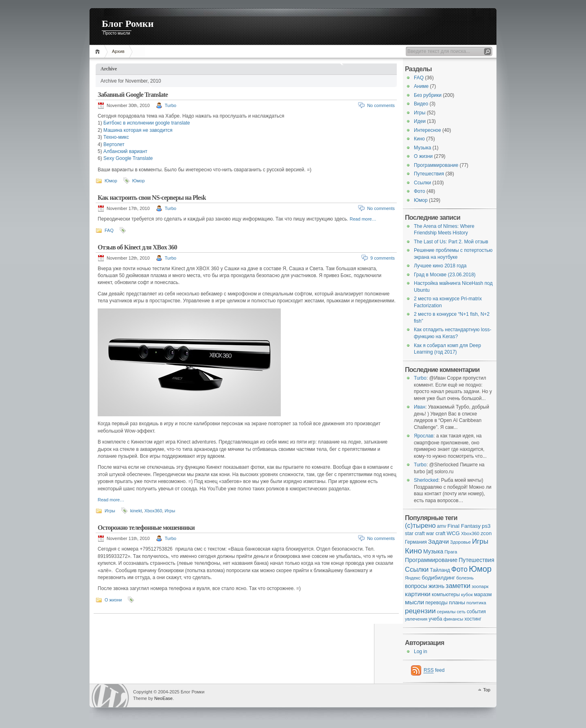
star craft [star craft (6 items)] (415, 533)
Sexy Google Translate (128, 158)
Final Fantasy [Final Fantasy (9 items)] (464, 526)
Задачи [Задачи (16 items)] (438, 541)
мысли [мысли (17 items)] (414, 602)
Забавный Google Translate (133, 95)
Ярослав (424, 436)
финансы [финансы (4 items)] (454, 619)
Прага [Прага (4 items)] (451, 552)
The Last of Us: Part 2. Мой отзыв (451, 242)
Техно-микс (116, 137)
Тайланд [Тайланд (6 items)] (440, 570)
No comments (381, 105)
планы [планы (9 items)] (457, 602)
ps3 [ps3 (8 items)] (486, 526)
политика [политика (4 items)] (476, 603)
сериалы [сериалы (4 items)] (446, 612)
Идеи (420, 121)
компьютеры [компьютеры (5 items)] (446, 595)
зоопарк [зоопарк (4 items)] (480, 586)
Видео (421, 104)
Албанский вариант (125, 151)
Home (99, 51)
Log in (421, 651)
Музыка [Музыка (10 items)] (433, 551)
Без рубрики (428, 95)
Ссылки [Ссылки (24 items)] (417, 570)
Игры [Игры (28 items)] (480, 541)
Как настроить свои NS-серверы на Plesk (152, 198)
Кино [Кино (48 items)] (413, 551)
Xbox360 (153, 511)
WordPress (110, 696)
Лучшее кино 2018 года (440, 266)
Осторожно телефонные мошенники (146, 528)
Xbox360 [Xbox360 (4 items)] (470, 533)
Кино (419, 139)
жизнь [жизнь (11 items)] (436, 586)
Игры (110, 511)
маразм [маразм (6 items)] (483, 595)
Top (487, 690)
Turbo (171, 105)
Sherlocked (426, 480)
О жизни (113, 600)
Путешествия (429, 174)
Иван (420, 407)
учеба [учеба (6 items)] (435, 619)
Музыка (422, 148)
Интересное (427, 130)
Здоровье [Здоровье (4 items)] (460, 542)
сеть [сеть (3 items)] (461, 612)
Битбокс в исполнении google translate (147, 123)
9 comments (383, 258)
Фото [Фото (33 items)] (459, 569)
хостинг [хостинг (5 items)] (473, 619)
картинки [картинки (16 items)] (418, 594)
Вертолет (114, 144)
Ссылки (422, 183)
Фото (420, 191)
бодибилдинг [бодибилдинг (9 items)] (438, 578)
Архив (118, 51)
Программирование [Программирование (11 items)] (431, 560)
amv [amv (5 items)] (442, 526)
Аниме (421, 86)
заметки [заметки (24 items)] (458, 586)
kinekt (136, 511)
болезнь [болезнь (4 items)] (465, 578)
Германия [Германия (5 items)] (416, 542)
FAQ (109, 230)
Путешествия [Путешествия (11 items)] (477, 560)
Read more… (363, 219)
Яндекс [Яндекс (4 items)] (413, 578)
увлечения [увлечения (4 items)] (416, 619)
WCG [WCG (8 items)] (453, 533)
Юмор (111, 181)
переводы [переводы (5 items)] (436, 603)
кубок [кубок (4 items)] (467, 595)
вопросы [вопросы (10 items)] (416, 586)
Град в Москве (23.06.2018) (445, 275)
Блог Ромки (128, 24)
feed (434, 670)
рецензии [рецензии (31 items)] (420, 611)
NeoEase (163, 698)
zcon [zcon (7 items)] (486, 533)
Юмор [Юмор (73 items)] (480, 569)
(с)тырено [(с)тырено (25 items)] (420, 526)
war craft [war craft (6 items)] (436, 533)
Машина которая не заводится (138, 130)
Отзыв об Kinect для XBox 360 (137, 247)
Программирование (436, 165)
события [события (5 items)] (476, 612)
